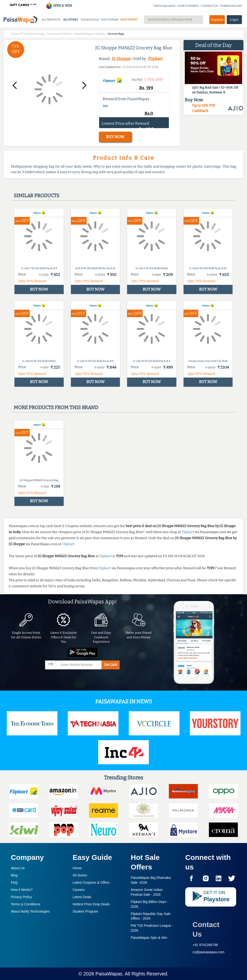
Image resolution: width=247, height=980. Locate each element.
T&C (106, 106)
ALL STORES (71, 20)
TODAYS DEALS (90, 20)
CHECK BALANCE (165, 6)
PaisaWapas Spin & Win (149, 938)
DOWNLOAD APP (231, 6)
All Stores (80, 875)
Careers (79, 890)
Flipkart (155, 59)
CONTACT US (210, 6)
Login (234, 20)
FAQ (14, 882)
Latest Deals (82, 897)
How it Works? (22, 890)
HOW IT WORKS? (189, 6)
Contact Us (206, 929)
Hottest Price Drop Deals (91, 904)
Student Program (85, 911)
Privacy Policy (21, 897)
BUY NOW (115, 137)
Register (217, 20)
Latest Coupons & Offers (91, 882)
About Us (18, 868)
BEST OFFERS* (129, 20)
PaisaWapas (109, 974)
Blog (14, 875)
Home (77, 868)
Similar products (37, 196)
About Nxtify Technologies (30, 911)
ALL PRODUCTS (51, 20)
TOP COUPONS (110, 20)
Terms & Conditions (25, 904)
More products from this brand (56, 407)
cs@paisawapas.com (209, 952)
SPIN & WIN (59, 6)
